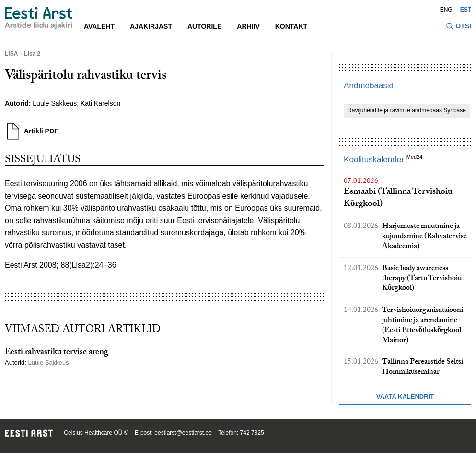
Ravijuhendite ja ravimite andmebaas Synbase (407, 110)
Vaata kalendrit (405, 397)
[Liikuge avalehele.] (39, 18)
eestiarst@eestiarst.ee (183, 433)
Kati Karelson (100, 103)
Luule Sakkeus (55, 103)
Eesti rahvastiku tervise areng (57, 353)
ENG (446, 10)
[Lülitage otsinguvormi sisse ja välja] (459, 27)
